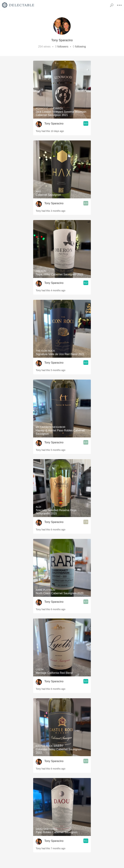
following (80, 47)
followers (63, 47)
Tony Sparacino (54, 124)
